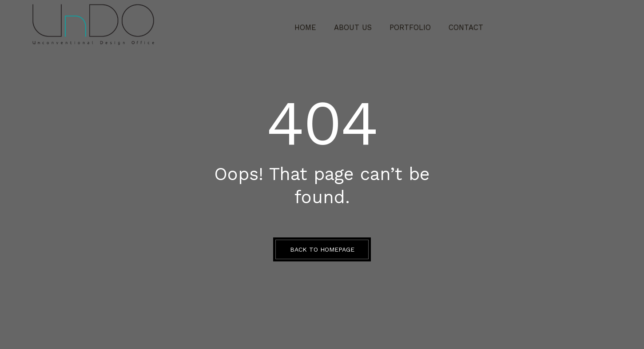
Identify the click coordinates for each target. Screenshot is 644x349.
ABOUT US (356, 24)
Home (314, 24)
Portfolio (408, 24)
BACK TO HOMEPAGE (322, 249)
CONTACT (458, 24)
